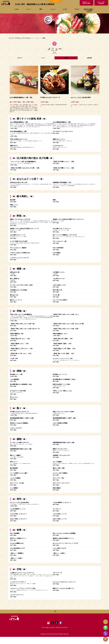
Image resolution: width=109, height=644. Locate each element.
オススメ (20, 58)
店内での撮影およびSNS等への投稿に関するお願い (55, 627)
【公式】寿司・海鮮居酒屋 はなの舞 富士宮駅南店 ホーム (21, 38)
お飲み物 (89, 58)
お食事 (66, 58)
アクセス (77, 9)
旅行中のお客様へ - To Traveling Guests (89, 10)
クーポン (65, 9)
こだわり (16, 9)
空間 (41, 9)
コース (43, 58)
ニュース (53, 9)
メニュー (29, 9)
